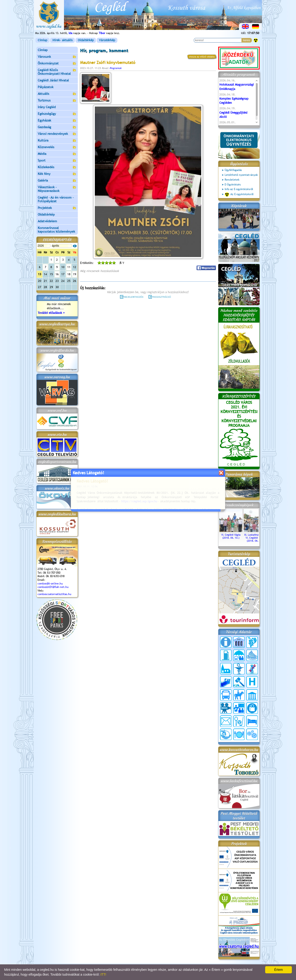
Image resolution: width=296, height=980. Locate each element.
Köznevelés (57, 147)
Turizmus (57, 101)
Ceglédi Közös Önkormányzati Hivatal (57, 72)
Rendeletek (232, 180)
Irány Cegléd (47, 107)
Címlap (42, 40)
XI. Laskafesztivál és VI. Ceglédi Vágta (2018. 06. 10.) (255, 536)
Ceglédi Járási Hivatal (53, 80)
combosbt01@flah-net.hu (53, 587)
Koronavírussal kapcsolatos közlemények (56, 230)
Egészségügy (57, 114)
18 (69, 274)
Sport (57, 161)
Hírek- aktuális (62, 40)
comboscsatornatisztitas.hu (54, 594)
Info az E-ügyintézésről (239, 189)
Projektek (57, 208)
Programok (116, 68)
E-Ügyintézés (233, 185)
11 (69, 267)
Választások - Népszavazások (57, 189)
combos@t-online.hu (50, 584)
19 (75, 274)
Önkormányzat (57, 64)
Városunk (57, 57)
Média (57, 154)
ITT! (103, 974)
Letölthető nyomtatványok (241, 175)
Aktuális (57, 94)
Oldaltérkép (86, 40)
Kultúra (57, 141)
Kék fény (57, 174)
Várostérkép (107, 40)
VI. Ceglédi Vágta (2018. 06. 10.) (231, 535)
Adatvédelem (47, 221)
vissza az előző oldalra (202, 57)
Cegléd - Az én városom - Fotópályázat (56, 199)
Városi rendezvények (57, 134)
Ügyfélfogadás (233, 170)
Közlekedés (57, 167)
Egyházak (57, 121)
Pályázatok (46, 87)
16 (57, 274)
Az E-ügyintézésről (239, 194)
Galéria (57, 181)
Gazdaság (57, 127)
